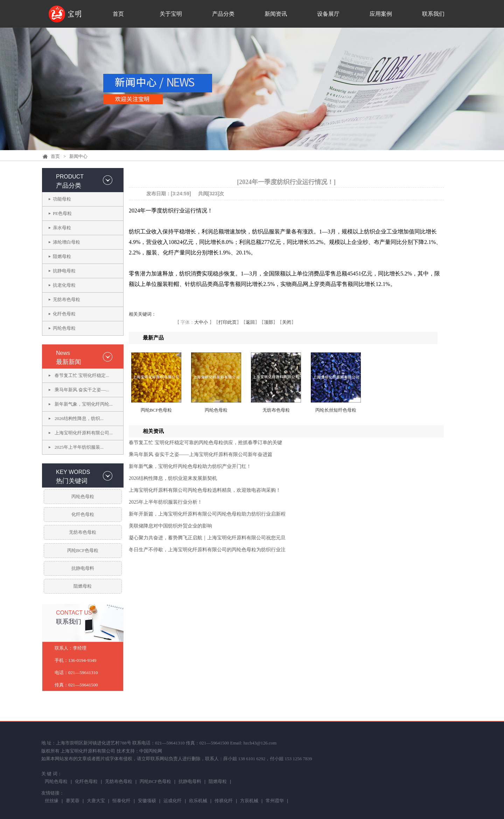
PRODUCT (70, 177)
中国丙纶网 (151, 751)
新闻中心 (78, 156)
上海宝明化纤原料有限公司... (84, 433)
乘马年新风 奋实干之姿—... (82, 390)
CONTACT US (74, 613)
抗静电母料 (83, 568)
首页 (118, 14)
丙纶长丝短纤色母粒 (336, 410)
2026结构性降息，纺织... (79, 418)
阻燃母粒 (62, 256)
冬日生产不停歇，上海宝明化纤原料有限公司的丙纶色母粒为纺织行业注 (207, 550)
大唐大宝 (96, 801)
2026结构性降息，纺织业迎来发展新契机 (173, 478)
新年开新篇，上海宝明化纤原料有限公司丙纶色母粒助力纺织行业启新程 (207, 514)
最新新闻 (69, 362)
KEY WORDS (73, 472)
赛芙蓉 (73, 801)
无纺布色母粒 (66, 299)
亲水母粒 (62, 228)
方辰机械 (249, 801)
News (63, 353)
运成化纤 (173, 801)
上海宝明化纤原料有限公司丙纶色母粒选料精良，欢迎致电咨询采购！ (205, 490)
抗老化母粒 (64, 285)
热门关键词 (72, 481)
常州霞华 (275, 801)
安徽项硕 (147, 801)
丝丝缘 (52, 801)
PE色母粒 (62, 213)
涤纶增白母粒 (66, 242)
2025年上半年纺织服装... (79, 447)
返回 (250, 322)
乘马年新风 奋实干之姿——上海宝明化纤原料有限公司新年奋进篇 (201, 454)
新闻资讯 (276, 14)
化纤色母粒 (64, 314)
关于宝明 (171, 14)
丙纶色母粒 (64, 328)
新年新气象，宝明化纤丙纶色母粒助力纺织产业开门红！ (190, 466)
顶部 (268, 322)
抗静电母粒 (64, 271)
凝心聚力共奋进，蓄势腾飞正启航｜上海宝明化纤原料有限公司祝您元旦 (207, 538)
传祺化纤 (224, 801)
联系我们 (433, 14)
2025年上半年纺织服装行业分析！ (166, 502)
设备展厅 (328, 14)
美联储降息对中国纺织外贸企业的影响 (170, 526)
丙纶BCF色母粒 (83, 550)
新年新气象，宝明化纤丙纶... (84, 404)
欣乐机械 (198, 801)
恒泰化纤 (121, 801)
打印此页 (227, 322)
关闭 (287, 322)
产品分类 (223, 14)
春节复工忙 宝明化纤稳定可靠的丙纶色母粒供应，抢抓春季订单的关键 (205, 443)
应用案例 (381, 14)
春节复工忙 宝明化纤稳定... (82, 375)
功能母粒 (62, 199)
